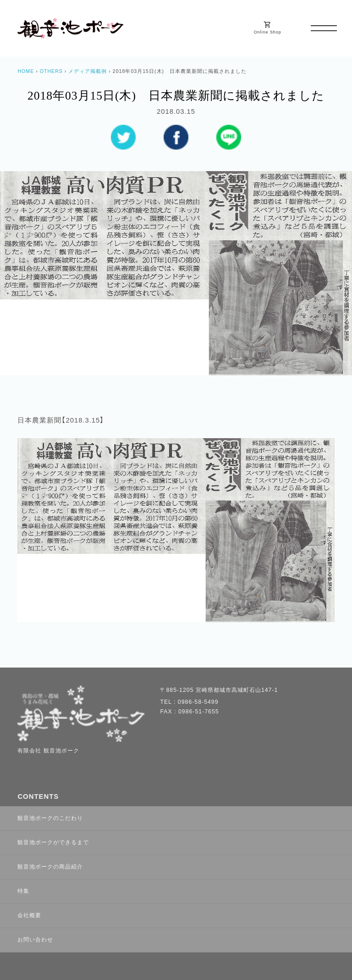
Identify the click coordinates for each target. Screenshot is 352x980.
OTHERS (51, 71)
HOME (26, 71)
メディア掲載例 (88, 71)
